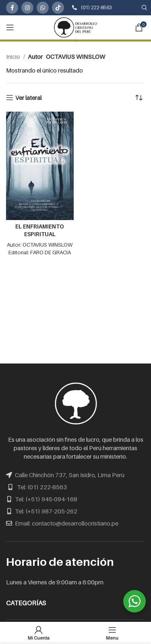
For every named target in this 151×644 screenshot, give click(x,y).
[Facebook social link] (12, 8)
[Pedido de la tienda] (139, 98)
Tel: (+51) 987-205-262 (46, 511)
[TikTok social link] (58, 8)
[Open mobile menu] (10, 27)
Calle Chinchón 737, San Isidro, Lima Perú (70, 475)
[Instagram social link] (27, 8)
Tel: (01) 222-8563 (42, 487)
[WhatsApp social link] (43, 8)
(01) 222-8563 (92, 7)
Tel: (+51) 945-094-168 (46, 499)
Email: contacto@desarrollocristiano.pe (67, 523)
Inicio (14, 56)
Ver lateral (28, 98)
